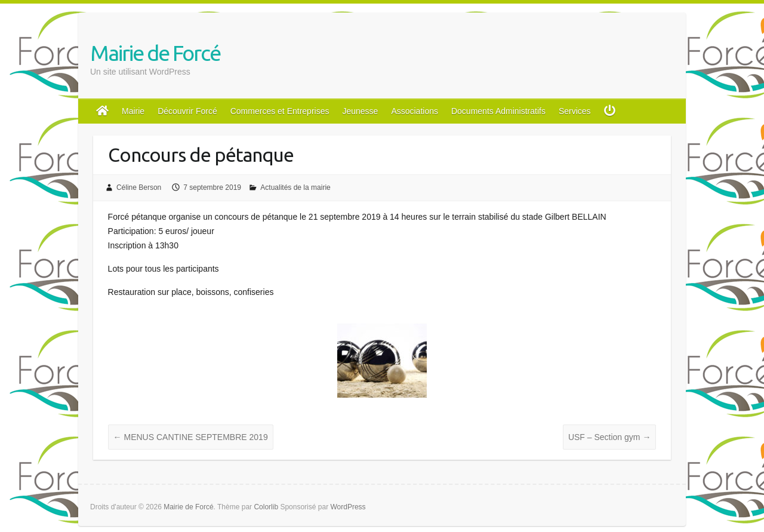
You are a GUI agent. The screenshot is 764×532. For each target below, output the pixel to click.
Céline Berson (139, 187)
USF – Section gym (610, 437)
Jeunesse (360, 111)
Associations (415, 111)
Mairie (133, 111)
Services (575, 111)
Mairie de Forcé (155, 53)
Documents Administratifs (498, 111)
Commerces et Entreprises (280, 111)
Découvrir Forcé (187, 111)
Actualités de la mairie (295, 187)
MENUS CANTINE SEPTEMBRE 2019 (191, 437)
